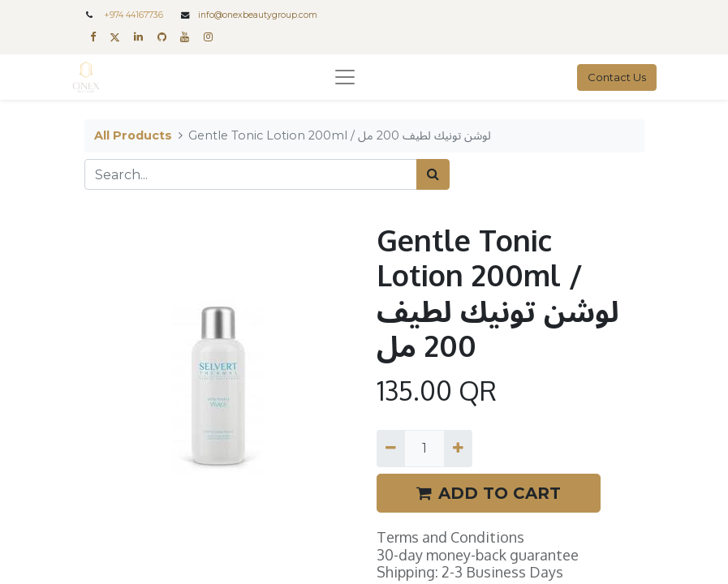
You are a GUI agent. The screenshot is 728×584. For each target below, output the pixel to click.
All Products (133, 135)
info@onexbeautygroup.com (258, 15)
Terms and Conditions (450, 537)
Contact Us (617, 77)
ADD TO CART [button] (489, 493)
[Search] (433, 174)
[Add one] (458, 449)
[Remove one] (391, 449)
